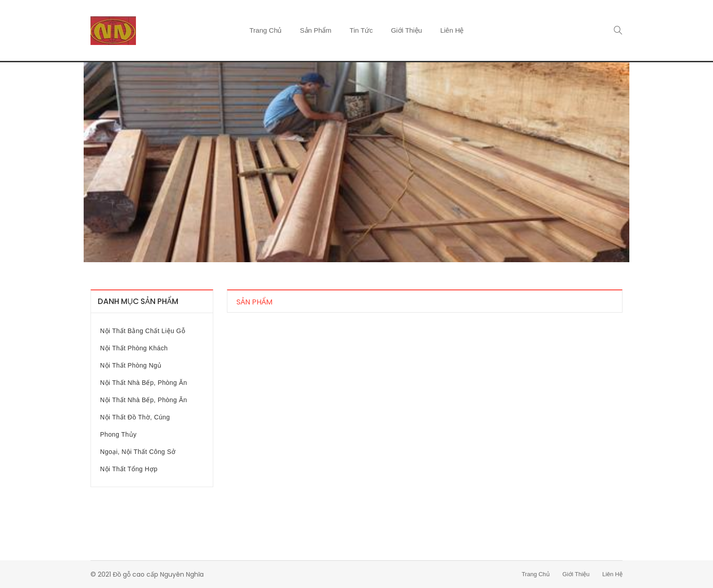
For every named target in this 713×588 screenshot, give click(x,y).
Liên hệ (452, 30)
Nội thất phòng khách (134, 348)
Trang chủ (266, 30)
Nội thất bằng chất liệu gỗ (143, 331)
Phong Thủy (118, 434)
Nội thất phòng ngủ (131, 365)
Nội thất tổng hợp (129, 469)
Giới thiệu (407, 30)
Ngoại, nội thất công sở (138, 452)
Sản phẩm (316, 30)
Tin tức (361, 30)
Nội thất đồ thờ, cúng (135, 417)
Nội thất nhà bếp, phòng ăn (143, 383)
